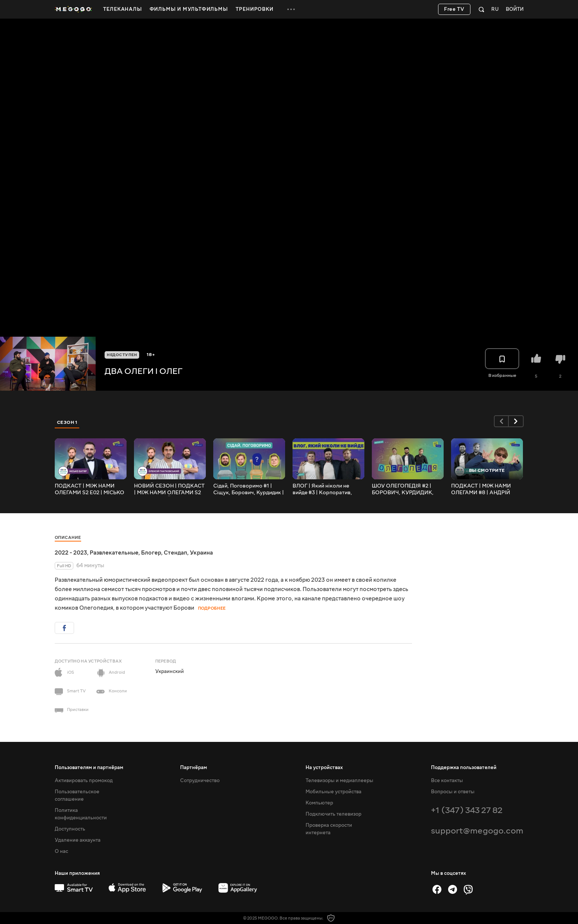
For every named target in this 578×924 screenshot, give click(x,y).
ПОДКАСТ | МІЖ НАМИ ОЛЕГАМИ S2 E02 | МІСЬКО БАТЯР (90, 489)
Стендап (175, 553)
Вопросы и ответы (453, 792)
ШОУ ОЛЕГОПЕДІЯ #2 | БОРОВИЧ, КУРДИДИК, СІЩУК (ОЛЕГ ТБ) (403, 489)
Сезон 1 (67, 422)
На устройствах (324, 768)
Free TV (454, 9)
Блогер (151, 553)
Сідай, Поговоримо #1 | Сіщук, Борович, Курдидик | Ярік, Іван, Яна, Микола (249, 489)
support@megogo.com (477, 831)
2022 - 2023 (71, 553)
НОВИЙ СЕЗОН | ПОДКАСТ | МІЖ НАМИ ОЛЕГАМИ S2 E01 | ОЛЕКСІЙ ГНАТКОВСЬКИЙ (169, 489)
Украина (201, 553)
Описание (68, 538)
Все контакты (447, 781)
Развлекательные (114, 553)
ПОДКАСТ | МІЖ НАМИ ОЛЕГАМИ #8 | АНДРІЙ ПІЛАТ (481, 489)
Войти (515, 9)
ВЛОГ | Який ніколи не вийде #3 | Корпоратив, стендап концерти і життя (325, 489)
